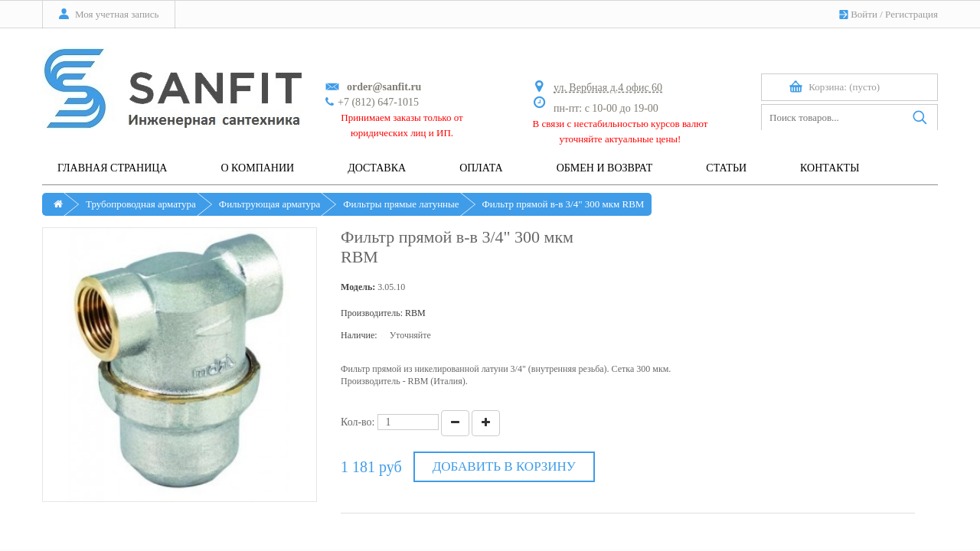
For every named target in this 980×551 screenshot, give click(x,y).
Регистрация (911, 14)
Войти (864, 14)
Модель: (358, 287)
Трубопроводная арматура (141, 204)
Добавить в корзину (504, 466)
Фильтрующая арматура (269, 204)
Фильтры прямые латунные (401, 204)
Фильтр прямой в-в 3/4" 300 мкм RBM (563, 204)
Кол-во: (358, 422)
